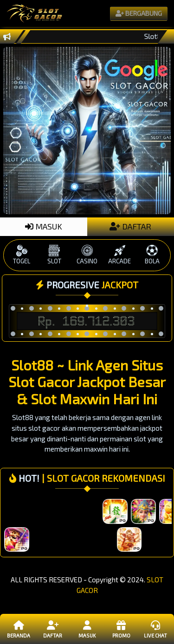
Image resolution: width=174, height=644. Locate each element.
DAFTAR (130, 226)
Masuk (87, 629)
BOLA (152, 255)
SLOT (54, 255)
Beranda (19, 629)
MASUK (44, 226)
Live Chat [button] (155, 629)
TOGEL (22, 255)
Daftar (53, 629)
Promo (121, 629)
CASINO (87, 255)
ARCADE (120, 255)
